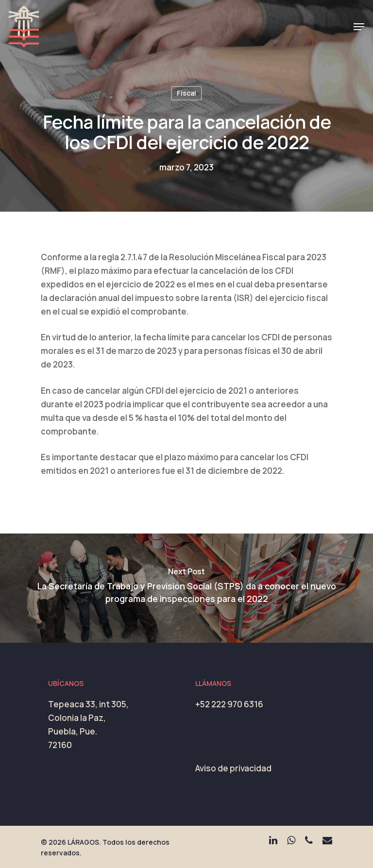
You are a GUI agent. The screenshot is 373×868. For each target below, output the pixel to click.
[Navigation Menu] (359, 27)
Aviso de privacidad (233, 768)
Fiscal (186, 93)
